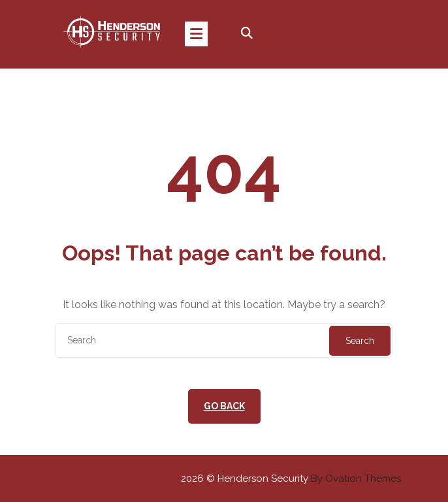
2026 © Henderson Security (291, 478)
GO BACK (224, 406)
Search (360, 341)
